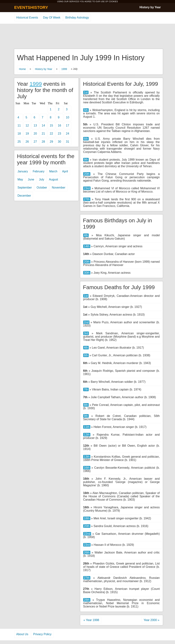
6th (86, 139)
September (25, 188)
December (24, 196)
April (65, 171)
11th (87, 427)
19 (27, 134)
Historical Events (27, 18)
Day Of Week (52, 18)
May (20, 179)
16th (87, 468)
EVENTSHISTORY (31, 7)
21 (43, 134)
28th (87, 600)
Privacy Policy (42, 634)
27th (87, 199)
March (53, 171)
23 (60, 134)
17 (68, 125)
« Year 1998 (91, 620)
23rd (87, 188)
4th (86, 235)
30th (87, 273)
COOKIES (113, 1)
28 (43, 142)
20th (87, 174)
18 (19, 134)
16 (60, 125)
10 (68, 117)
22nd (87, 534)
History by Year (150, 7)
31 (68, 142)
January (23, 171)
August (54, 179)
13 (35, 125)
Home (22, 69)
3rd (86, 333)
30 (60, 142)
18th (87, 518)
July (41, 179)
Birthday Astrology (77, 18)
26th (87, 552)
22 (51, 134)
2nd (86, 322)
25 (19, 142)
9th (86, 160)
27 (35, 142)
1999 (64, 69)
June (31, 179)
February (38, 171)
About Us (22, 634)
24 (68, 134)
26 (27, 142)
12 (27, 125)
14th (87, 246)
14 (43, 125)
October (42, 188)
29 (51, 142)
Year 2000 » (152, 620)
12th (87, 435)
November (59, 188)
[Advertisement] (88, 37)
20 (35, 134)
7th (86, 389)
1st (86, 92)
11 (19, 125)
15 (51, 125)
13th (87, 457)
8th (86, 405)
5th (86, 110)
